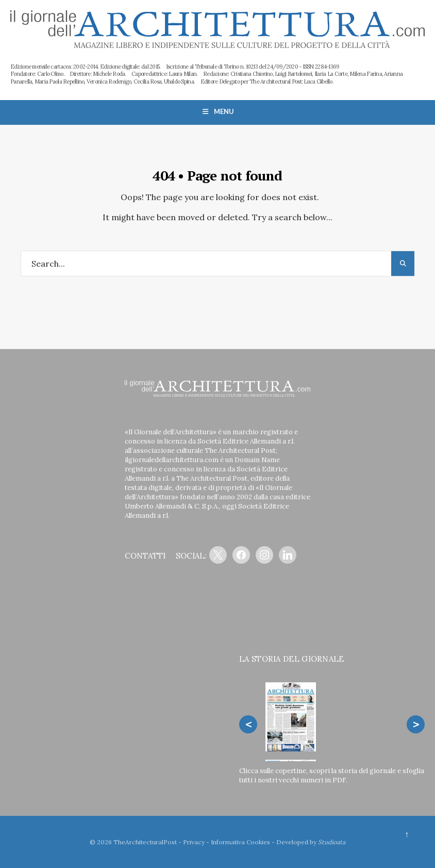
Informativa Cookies (240, 842)
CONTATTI (145, 556)
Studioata (332, 842)
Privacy (194, 842)
